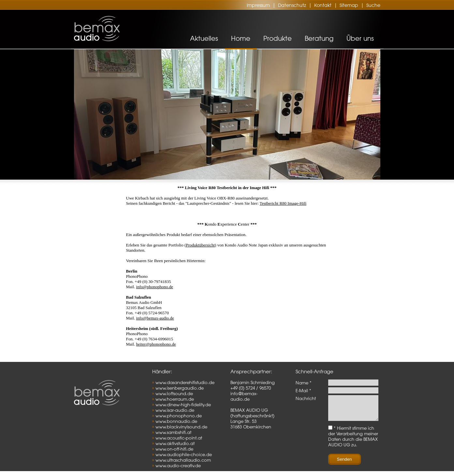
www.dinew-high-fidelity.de (183, 404)
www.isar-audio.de (175, 410)
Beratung (319, 38)
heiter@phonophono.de (156, 344)
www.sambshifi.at (173, 432)
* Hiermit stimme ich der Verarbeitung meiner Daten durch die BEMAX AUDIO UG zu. (353, 441)
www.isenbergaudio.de (180, 388)
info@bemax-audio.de (155, 318)
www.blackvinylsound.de (181, 427)
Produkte (278, 38)
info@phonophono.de (155, 287)
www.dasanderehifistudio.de (185, 382)
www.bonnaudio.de (176, 421)
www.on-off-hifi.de (174, 449)
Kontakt (323, 5)
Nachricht (306, 398)
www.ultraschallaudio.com (183, 460)
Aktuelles (204, 38)
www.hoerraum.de (175, 399)
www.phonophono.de (179, 416)
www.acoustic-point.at (179, 438)
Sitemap (349, 5)
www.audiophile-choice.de (184, 454)
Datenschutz (292, 5)
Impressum (258, 5)
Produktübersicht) (201, 245)
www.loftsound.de (174, 393)
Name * (304, 383)
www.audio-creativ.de (178, 465)
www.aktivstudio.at (175, 443)
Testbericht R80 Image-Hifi (283, 203)
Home (241, 38)
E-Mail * (303, 390)
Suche (373, 5)
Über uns (360, 38)
